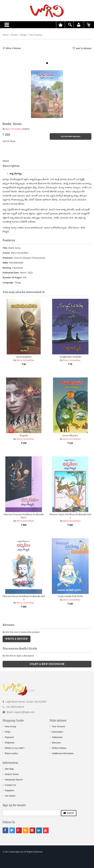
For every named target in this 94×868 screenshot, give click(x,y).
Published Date (11, 273)
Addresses (57, 737)
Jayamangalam (24, 357)
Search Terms (12, 774)
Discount (56, 743)
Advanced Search (14, 780)
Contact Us (10, 785)
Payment (9, 737)
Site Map (9, 769)
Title (5, 248)
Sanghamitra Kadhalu (70, 357)
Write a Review (13, 48)
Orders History (59, 748)
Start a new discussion (47, 664)
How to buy (10, 726)
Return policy (11, 753)
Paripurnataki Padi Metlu (70, 596)
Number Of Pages (12, 277)
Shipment (10, 743)
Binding (7, 268)
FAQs (8, 732)
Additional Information (63, 753)
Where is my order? (15, 748)
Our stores (10, 796)
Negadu (24, 435)
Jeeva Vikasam (70, 435)
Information (58, 732)
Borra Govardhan (14, 129)
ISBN (5, 263)
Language (8, 283)
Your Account (59, 726)
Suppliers (10, 790)
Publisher (8, 258)
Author (6, 253)
